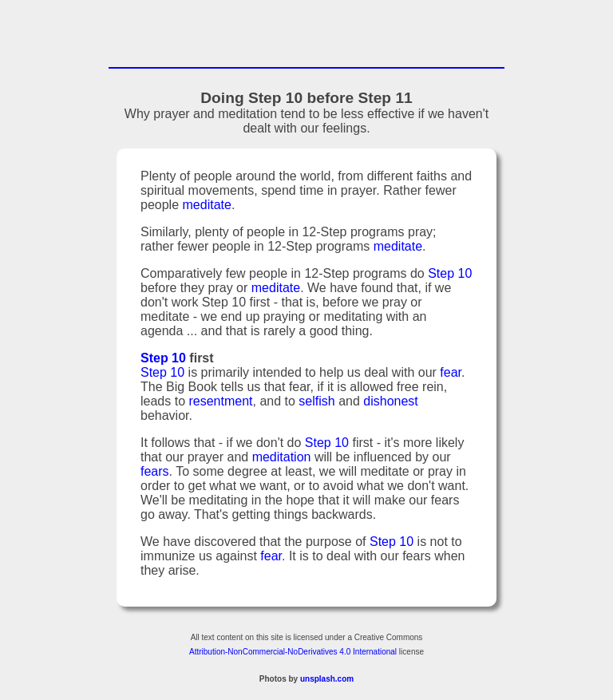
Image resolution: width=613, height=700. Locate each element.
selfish (316, 403)
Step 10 (450, 276)
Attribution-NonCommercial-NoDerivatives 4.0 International (293, 654)
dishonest (391, 403)
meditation (282, 459)
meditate (207, 207)
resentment (220, 403)
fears (155, 474)
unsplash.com (327, 681)
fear (451, 375)
